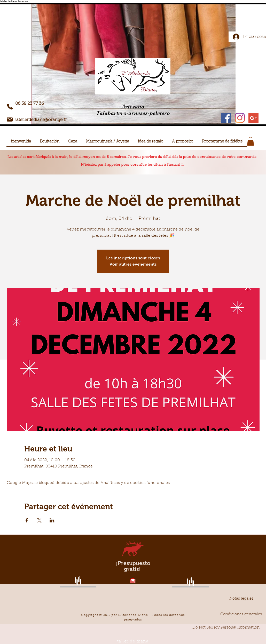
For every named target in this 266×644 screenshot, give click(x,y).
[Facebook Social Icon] (226, 118)
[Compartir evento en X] (39, 520)
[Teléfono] (10, 107)
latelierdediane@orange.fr (41, 120)
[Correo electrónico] (10, 120)
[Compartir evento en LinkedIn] (52, 520)
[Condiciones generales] (241, 614)
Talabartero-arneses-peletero (133, 113)
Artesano (133, 106)
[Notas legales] (241, 599)
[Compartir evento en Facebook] (27, 520)
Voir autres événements (133, 264)
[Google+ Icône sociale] (253, 118)
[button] (50, 143)
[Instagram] (240, 118)
